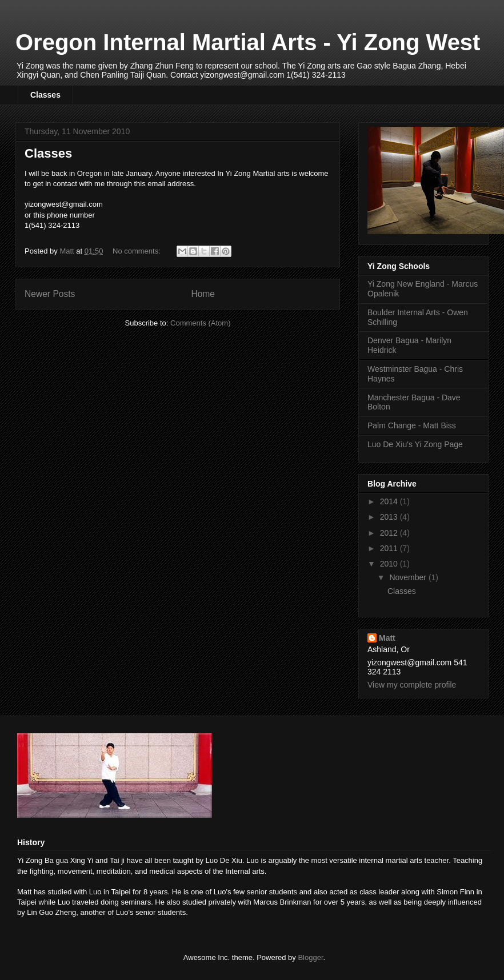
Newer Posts (50, 294)
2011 (390, 548)
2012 (390, 533)
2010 (390, 564)
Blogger (310, 957)
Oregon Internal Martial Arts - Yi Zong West (248, 42)
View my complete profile (412, 685)
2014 (390, 501)
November (409, 577)
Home (203, 294)
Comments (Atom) (200, 323)
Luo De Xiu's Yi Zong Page (415, 444)
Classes (45, 95)
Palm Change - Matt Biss (412, 425)
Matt (387, 638)
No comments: (137, 251)
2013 (390, 517)
